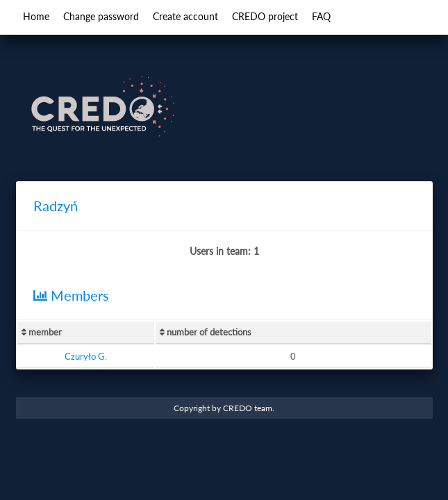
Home (36, 16)
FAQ (321, 16)
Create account (185, 16)
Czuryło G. (86, 356)
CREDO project (265, 16)
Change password (101, 16)
